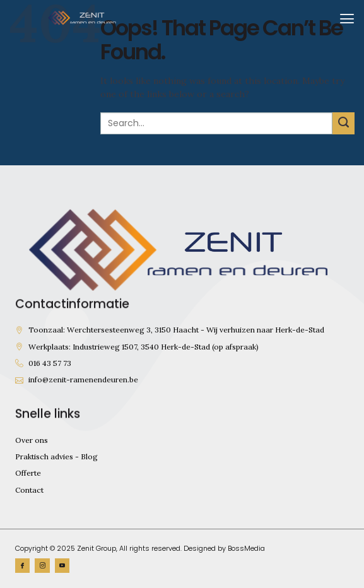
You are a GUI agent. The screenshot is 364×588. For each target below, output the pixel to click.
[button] (347, 18)
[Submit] (343, 123)
